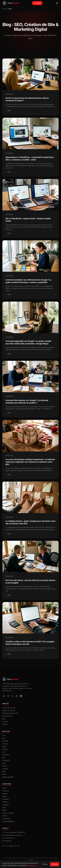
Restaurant (6, 791)
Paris (4, 735)
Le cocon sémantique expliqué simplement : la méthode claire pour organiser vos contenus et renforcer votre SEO (30, 463)
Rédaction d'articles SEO (10, 713)
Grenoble (5, 769)
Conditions (30, 860)
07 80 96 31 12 (9, 838)
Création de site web (9, 708)
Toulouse (5, 744)
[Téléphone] (12, 696)
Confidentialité (53, 858)
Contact (37, 3)
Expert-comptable (8, 813)
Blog (4, 719)
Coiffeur (5, 816)
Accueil (5, 9)
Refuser (45, 864)
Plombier (5, 802)
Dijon (4, 771)
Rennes (5, 766)
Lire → (9, 111)
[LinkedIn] (21, 696)
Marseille (5, 741)
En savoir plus (32, 865)
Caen (4, 763)
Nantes (5, 746)
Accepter (55, 864)
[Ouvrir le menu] (57, 3)
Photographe (6, 819)
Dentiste (5, 794)
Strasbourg (6, 760)
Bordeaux (5, 749)
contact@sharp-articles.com (13, 835)
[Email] (8, 696)
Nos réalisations (7, 716)
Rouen (4, 774)
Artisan (5, 796)
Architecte (6, 805)
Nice (4, 758)
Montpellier (6, 755)
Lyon (4, 738)
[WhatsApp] (4, 696)
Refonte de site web (9, 710)
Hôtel (4, 808)
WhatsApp (8, 841)
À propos (5, 722)
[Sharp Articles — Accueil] (11, 3)
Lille (4, 752)
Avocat (4, 788)
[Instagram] (17, 696)
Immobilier (6, 799)
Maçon (4, 810)
